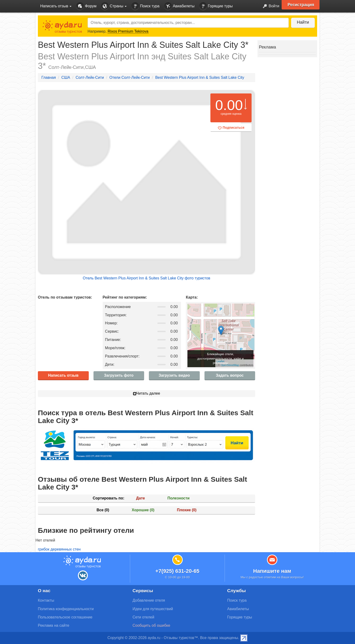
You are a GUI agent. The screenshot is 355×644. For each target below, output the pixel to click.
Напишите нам (272, 571)
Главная (49, 77)
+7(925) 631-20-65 (177, 571)
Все (103, 510)
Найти (303, 22)
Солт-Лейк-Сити (90, 77)
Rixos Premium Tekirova (128, 31)
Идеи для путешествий (153, 609)
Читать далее (147, 393)
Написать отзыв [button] (56, 6)
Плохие (187, 510)
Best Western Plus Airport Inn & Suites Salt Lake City (200, 77)
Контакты (46, 600)
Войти (270, 6)
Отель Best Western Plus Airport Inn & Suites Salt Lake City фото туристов (146, 278)
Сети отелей (143, 617)
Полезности (178, 498)
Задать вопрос (230, 375)
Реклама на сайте (54, 625)
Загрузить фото (119, 375)
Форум (86, 6)
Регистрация (301, 5)
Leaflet (220, 361)
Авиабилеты (179, 6)
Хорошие (143, 510)
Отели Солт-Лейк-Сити (129, 77)
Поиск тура (145, 6)
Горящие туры (216, 6)
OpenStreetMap (230, 365)
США (66, 77)
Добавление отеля (149, 600)
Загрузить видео (174, 375)
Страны (114, 6)
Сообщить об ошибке (151, 625)
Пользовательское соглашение (65, 617)
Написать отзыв (63, 375)
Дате (140, 498)
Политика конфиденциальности (66, 609)
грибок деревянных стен (59, 549)
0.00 (229, 105)
